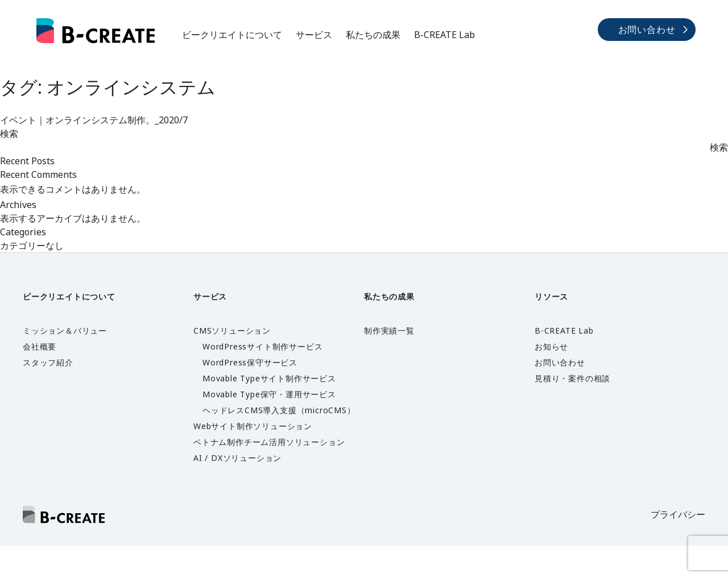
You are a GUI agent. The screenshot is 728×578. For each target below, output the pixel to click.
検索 (9, 134)
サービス (314, 35)
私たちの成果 (373, 35)
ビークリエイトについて (232, 35)
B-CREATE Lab (444, 35)
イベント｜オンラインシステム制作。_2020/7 (94, 120)
